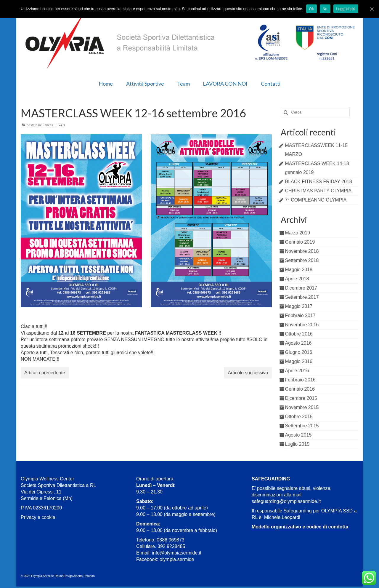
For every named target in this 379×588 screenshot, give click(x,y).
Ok (311, 9)
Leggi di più (346, 9)
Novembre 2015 (302, 407)
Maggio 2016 (299, 361)
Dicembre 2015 (301, 398)
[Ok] (372, 9)
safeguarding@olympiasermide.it (286, 501)
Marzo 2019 (298, 233)
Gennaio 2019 (300, 242)
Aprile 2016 (297, 371)
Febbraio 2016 (300, 380)
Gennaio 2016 (300, 389)
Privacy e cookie (38, 517)
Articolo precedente (45, 373)
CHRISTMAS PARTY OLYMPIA (318, 191)
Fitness (48, 125)
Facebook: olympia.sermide (165, 559)
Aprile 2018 (297, 279)
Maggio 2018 (299, 270)
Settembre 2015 (302, 426)
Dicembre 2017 (301, 288)
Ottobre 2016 (299, 334)
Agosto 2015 (298, 435)
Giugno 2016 (299, 352)
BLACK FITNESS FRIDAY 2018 (319, 182)
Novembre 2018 (302, 251)
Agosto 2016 (298, 343)
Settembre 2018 (302, 260)
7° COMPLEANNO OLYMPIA (316, 200)
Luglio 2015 (297, 444)
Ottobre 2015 (299, 417)
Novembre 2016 (302, 325)
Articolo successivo (248, 373)
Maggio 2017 (299, 306)
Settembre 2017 (302, 297)
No (325, 9)
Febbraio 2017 (300, 315)
